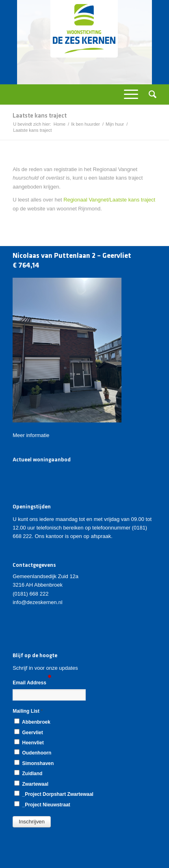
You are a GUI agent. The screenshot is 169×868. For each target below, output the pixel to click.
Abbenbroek (32, 722)
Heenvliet (29, 742)
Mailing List (28, 711)
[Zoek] (150, 94)
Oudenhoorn (33, 752)
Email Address (32, 682)
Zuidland (28, 773)
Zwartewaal (31, 784)
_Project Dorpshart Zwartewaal (54, 794)
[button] (32, 822)
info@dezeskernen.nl (37, 602)
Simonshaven (34, 763)
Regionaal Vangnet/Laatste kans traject (109, 200)
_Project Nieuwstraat (42, 804)
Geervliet (28, 732)
